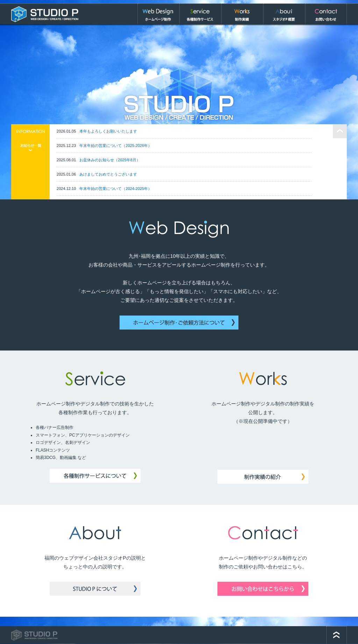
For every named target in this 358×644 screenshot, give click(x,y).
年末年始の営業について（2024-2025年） (116, 187)
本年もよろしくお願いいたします (108, 129)
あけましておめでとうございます (108, 172)
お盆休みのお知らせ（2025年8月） (110, 158)
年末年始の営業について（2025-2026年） (116, 144)
